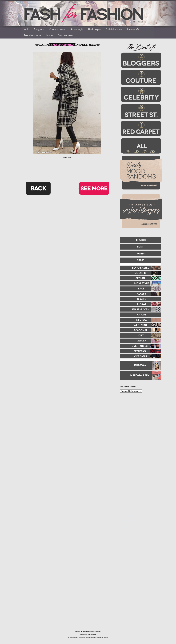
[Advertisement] (136, 483)
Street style (77, 29)
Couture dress (57, 29)
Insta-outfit (133, 29)
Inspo (50, 35)
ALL (26, 29)
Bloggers (39, 29)
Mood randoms (33, 35)
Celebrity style (114, 29)
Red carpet (94, 29)
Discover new (65, 35)
